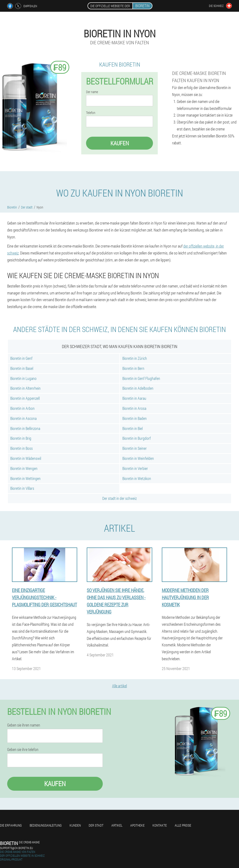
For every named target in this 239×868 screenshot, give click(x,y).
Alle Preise (183, 825)
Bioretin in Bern (133, 368)
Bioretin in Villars (22, 488)
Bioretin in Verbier (135, 468)
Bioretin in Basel (22, 368)
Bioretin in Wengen (24, 468)
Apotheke (137, 825)
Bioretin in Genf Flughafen (141, 378)
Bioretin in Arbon (22, 408)
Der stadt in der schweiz (119, 498)
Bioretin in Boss (22, 448)
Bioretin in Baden (135, 418)
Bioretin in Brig (21, 438)
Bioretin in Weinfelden (138, 458)
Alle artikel (119, 686)
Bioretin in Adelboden (138, 388)
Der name (92, 92)
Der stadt (96, 825)
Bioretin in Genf (21, 358)
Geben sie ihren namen (24, 725)
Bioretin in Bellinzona (25, 428)
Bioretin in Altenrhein (25, 388)
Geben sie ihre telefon (23, 750)
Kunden (75, 825)
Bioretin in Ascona (23, 418)
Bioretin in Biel (133, 428)
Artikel (117, 825)
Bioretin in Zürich (135, 358)
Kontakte (160, 825)
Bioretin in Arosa (134, 408)
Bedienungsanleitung (46, 825)
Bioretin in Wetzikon (137, 478)
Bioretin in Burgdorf (137, 438)
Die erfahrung (11, 825)
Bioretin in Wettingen (25, 478)
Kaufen (120, 143)
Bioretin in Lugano (23, 378)
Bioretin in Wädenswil (26, 458)
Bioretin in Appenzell (25, 398)
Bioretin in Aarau (134, 398)
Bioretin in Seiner (135, 448)
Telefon (91, 113)
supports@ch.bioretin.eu (16, 848)
